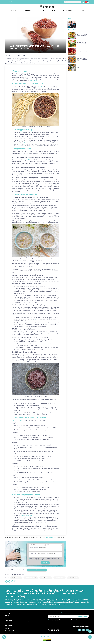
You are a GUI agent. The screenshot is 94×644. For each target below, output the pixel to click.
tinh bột (39, 86)
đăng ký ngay (45, 563)
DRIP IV (42, 10)
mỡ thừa (57, 185)
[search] (80, 2)
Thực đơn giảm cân (17, 420)
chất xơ (30, 160)
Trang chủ (8, 55)
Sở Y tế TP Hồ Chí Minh (10, 631)
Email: (51, 616)
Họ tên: (31, 545)
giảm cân (27, 142)
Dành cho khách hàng (68, 10)
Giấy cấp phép (9, 618)
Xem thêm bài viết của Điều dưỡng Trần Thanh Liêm (37, 570)
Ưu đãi (53, 10)
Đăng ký (83, 616)
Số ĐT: (48, 545)
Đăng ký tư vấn (9, 2)
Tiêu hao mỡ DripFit (28, 10)
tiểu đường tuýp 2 (27, 515)
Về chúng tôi (13, 10)
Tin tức (82, 10)
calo (58, 356)
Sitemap (7, 628)
